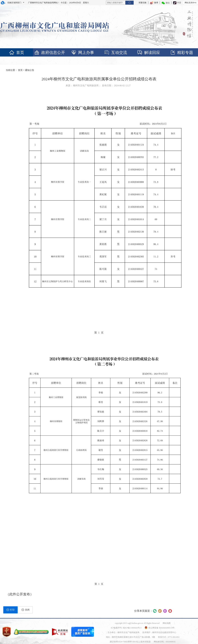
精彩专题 (181, 53)
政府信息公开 (49, 53)
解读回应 (148, 53)
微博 (154, 3)
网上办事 (82, 53)
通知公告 (30, 70)
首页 (16, 53)
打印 (10, 610)
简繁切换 (143, 3)
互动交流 (115, 53)
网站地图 (167, 623)
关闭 (25, 610)
